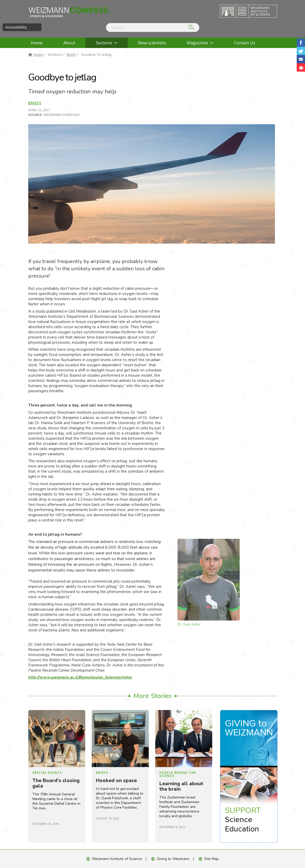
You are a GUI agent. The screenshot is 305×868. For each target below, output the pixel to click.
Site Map (211, 859)
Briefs (71, 55)
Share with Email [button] (301, 59)
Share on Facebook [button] (301, 43)
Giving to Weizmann (173, 859)
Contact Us (245, 43)
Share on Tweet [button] (301, 51)
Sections (104, 43)
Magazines (197, 43)
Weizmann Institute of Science (117, 859)
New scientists (152, 43)
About (69, 43)
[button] (301, 67)
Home (37, 43)
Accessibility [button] (16, 27)
